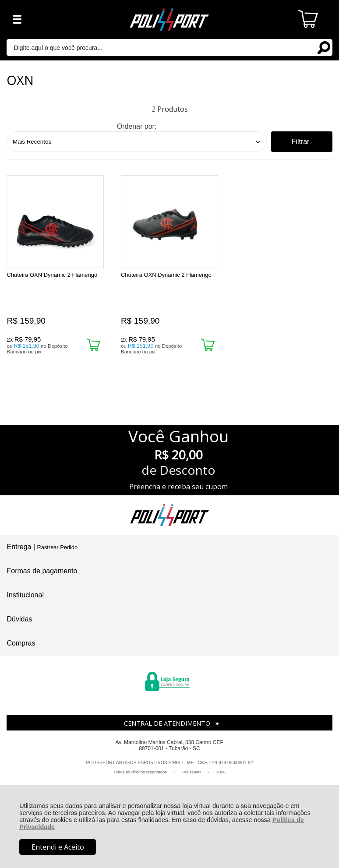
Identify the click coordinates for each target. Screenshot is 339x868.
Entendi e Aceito (58, 847)
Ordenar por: (137, 126)
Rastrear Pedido (57, 549)
